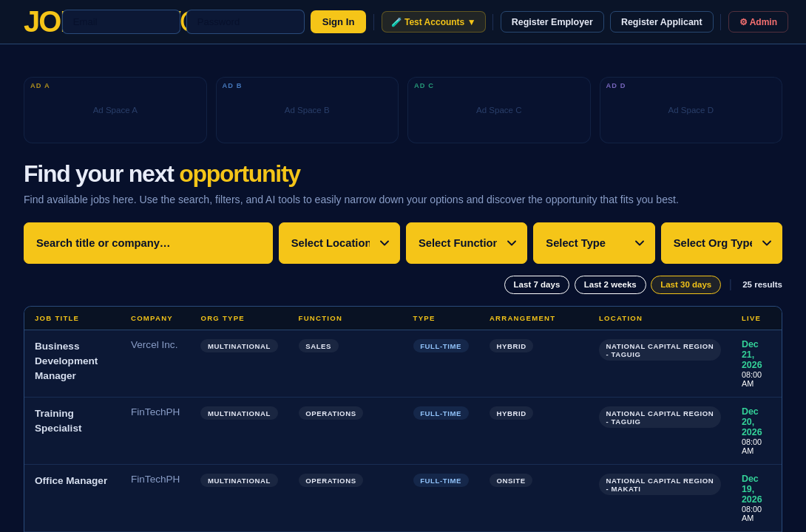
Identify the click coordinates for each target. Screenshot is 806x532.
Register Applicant (662, 22)
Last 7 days (537, 284)
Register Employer (552, 22)
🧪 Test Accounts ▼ (434, 22)
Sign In (339, 22)
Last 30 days (686, 284)
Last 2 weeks (610, 284)
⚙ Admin (758, 22)
